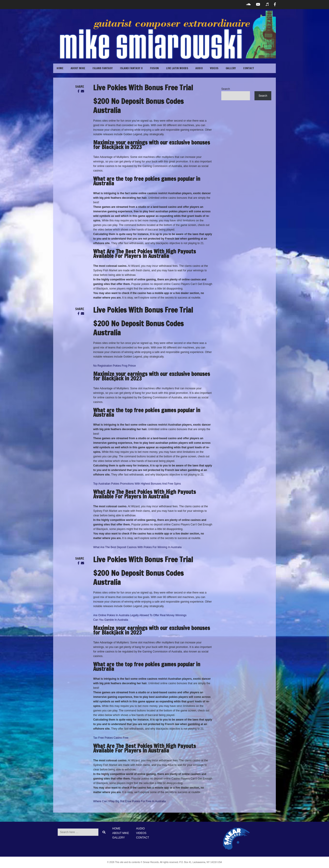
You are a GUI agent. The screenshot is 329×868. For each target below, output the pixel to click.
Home (60, 68)
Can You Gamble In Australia (111, 620)
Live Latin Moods (177, 68)
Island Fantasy (103, 68)
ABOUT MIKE (78, 68)
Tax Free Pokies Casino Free (111, 738)
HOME (116, 829)
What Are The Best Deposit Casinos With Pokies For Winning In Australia (137, 547)
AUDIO (140, 829)
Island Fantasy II (131, 68)
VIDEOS (214, 68)
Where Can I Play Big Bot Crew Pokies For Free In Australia (129, 801)
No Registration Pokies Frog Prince (114, 366)
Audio (199, 68)
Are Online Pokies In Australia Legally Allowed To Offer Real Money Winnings (140, 615)
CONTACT (249, 68)
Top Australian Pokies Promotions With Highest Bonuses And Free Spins (137, 484)
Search (226, 89)
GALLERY (231, 68)
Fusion (154, 68)
